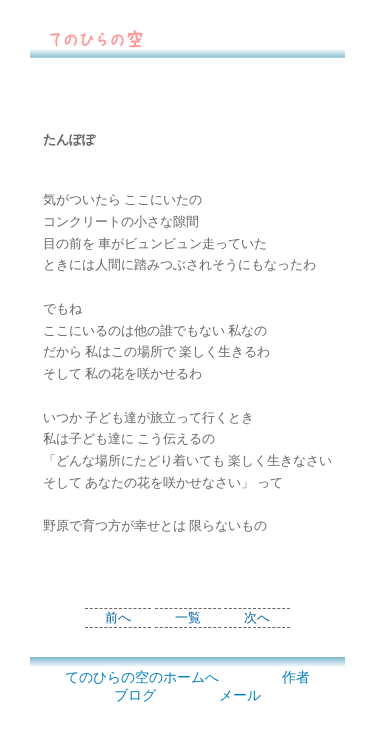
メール (240, 695)
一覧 (188, 618)
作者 (296, 677)
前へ (118, 618)
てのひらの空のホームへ (142, 677)
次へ (257, 618)
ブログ (135, 695)
